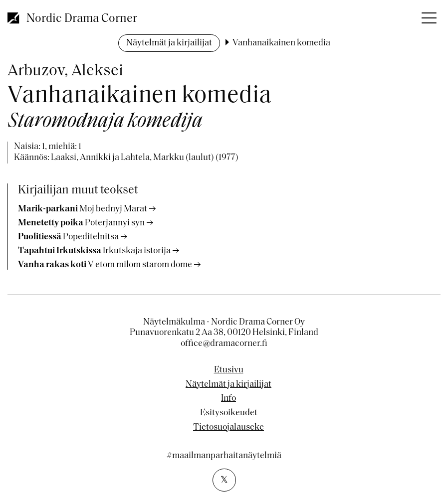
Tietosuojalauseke (228, 428)
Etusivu (229, 370)
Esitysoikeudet (229, 413)
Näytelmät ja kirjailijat (169, 43)
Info (228, 399)
